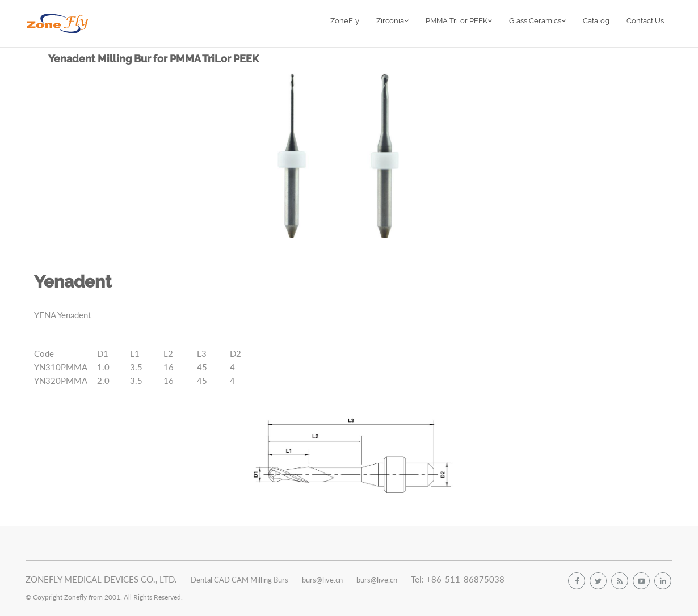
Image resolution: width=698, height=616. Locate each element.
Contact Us (645, 21)
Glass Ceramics (537, 21)
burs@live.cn (322, 579)
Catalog (596, 21)
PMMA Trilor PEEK (459, 21)
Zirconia (392, 21)
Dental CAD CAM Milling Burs (239, 579)
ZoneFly (345, 21)
